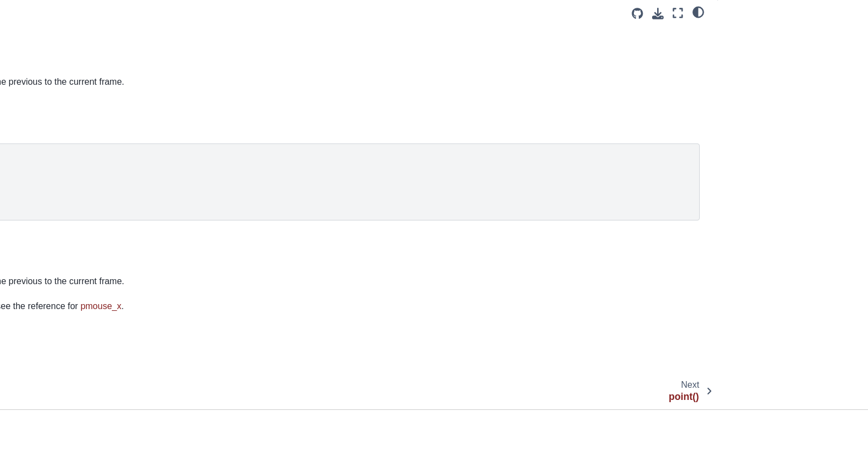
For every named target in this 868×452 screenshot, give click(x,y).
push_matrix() (41, 372)
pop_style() (36, 214)
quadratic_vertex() (49, 425)
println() (30, 302)
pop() (26, 179)
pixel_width (36, 55)
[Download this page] (658, 14)
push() (28, 355)
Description (747, 49)
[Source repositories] (637, 14)
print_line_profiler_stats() (60, 249)
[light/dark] (698, 12)
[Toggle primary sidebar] (210, 13)
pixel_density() (42, 20)
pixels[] (29, 73)
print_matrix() (40, 266)
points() (30, 161)
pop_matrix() (39, 196)
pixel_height (38, 38)
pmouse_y (36, 109)
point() (28, 126)
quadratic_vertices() (51, 443)
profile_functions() (48, 337)
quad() (28, 408)
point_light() (37, 143)
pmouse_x (35, 91)
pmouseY (340, 331)
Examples (745, 34)
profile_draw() (41, 320)
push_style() (38, 390)
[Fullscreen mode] (678, 13)
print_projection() (46, 284)
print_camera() (43, 232)
